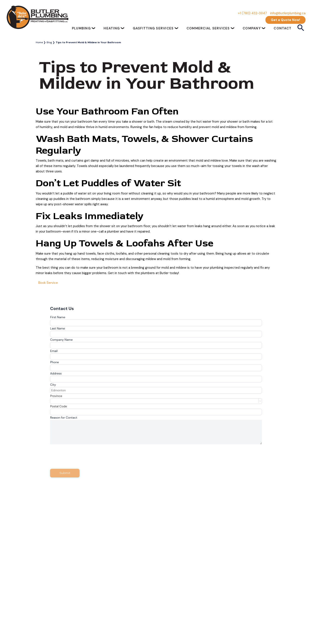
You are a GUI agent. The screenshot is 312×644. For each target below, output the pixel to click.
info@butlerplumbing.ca (288, 13)
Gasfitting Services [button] (154, 28)
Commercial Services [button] (209, 28)
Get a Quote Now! (285, 20)
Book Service (48, 283)
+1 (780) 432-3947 (252, 13)
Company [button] (252, 28)
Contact (283, 28)
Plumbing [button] (82, 28)
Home (39, 42)
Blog (49, 42)
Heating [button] (112, 28)
